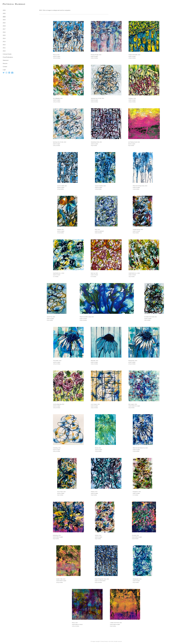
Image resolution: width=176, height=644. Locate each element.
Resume (5, 63)
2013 (4, 42)
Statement (6, 60)
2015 (4, 35)
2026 (4, 10)
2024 (4, 17)
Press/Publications (8, 57)
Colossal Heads (7, 54)
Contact (5, 67)
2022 (4, 23)
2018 (4, 26)
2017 (4, 29)
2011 (4, 48)
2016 (4, 32)
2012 (4, 45)
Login (4, 70)
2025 (4, 13)
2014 (4, 38)
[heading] (8, 4)
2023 (4, 20)
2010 (4, 51)
